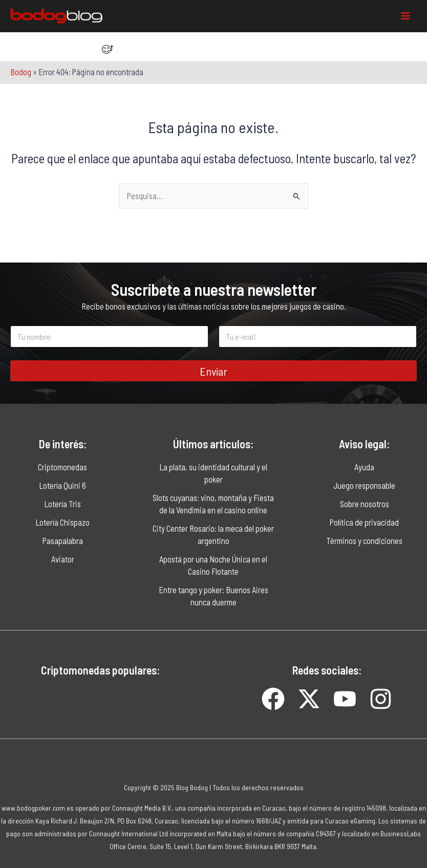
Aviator (63, 559)
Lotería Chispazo (62, 522)
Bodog (21, 72)
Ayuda (364, 467)
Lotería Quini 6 (62, 485)
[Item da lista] (105, 49)
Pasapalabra (63, 541)
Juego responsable (364, 485)
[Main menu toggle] (405, 16)
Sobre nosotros (365, 504)
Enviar (214, 371)
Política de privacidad (364, 522)
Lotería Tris (62, 504)
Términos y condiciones (364, 541)
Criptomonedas (62, 467)
